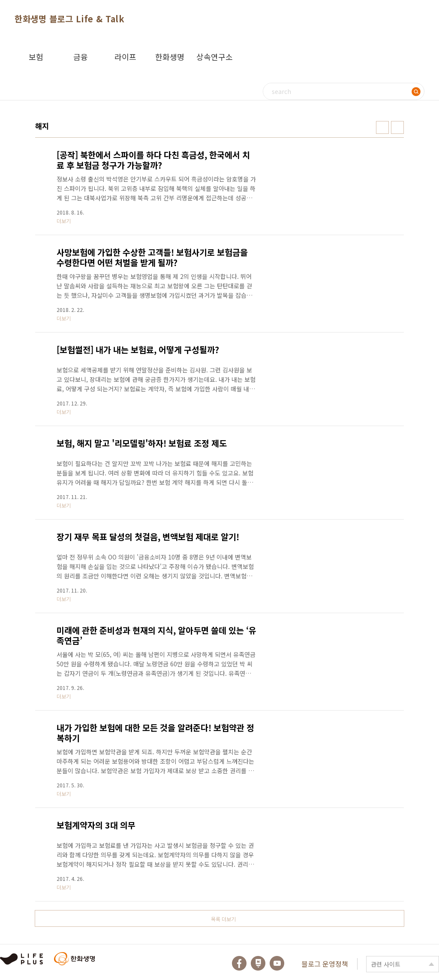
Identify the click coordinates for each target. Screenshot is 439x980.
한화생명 (170, 57)
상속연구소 (215, 57)
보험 (36, 57)
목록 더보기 (223, 919)
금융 (81, 57)
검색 (416, 91)
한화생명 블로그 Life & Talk (69, 19)
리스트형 (397, 127)
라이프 (125, 57)
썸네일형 (382, 127)
